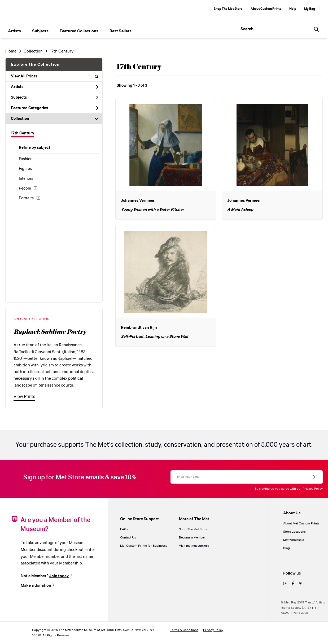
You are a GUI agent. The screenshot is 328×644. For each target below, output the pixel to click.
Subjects (55, 98)
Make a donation (36, 585)
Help (293, 9)
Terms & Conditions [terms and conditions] (184, 630)
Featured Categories (55, 108)
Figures (25, 169)
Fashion (26, 159)
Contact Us (128, 538)
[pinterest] (301, 584)
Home (11, 51)
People (25, 189)
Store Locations (294, 532)
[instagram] (285, 584)
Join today (59, 576)
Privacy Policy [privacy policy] (213, 630)
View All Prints (55, 76)
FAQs (124, 529)
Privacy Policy (313, 489)
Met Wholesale (294, 540)
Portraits (26, 198)
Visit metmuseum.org (194, 546)
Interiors (26, 179)
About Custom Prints (266, 9)
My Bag (312, 9)
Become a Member (192, 538)
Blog (287, 548)
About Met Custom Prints (301, 523)
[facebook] (293, 584)
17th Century (23, 133)
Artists (55, 87)
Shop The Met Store (228, 9)
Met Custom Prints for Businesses (145, 546)
